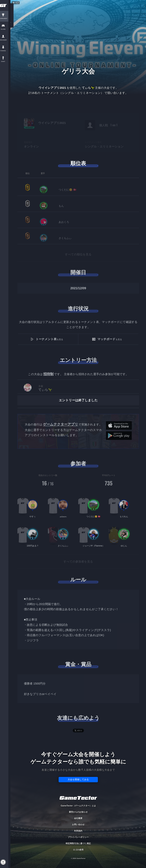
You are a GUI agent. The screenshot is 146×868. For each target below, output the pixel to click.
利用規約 (78, 831)
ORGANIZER (5, 40)
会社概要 (78, 818)
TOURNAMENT (5, 19)
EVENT (5, 62)
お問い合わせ (78, 825)
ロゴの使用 (78, 850)
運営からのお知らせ (78, 812)
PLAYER (5, 29)
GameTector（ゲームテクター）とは (78, 806)
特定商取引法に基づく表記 (78, 843)
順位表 (78, 163)
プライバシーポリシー (78, 837)
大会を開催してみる (78, 780)
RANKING (5, 51)
